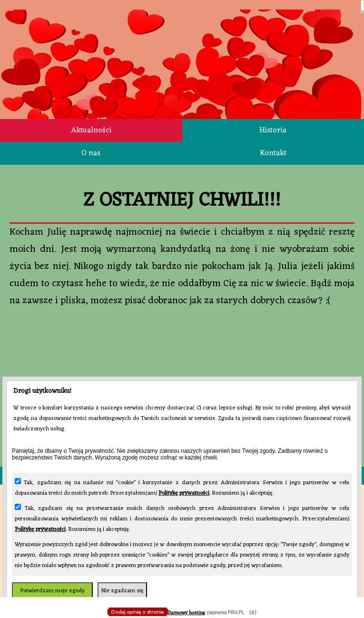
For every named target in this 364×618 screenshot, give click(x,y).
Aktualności (91, 130)
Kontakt (273, 153)
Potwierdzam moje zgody (52, 591)
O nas (91, 153)
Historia (273, 130)
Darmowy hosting (187, 613)
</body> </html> (182, 48)
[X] (253, 613)
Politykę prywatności (184, 493)
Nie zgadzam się (122, 591)
